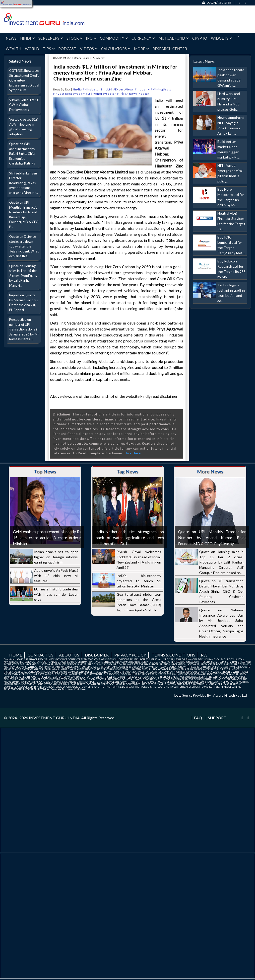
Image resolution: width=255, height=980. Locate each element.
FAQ (198, 718)
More (141, 49)
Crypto (200, 38)
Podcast (67, 49)
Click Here (132, 453)
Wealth (13, 49)
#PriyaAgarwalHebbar (133, 94)
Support (217, 718)
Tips (49, 49)
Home (16, 655)
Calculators (116, 49)
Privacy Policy (130, 655)
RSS (204, 655)
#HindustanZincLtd (98, 89)
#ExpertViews (124, 89)
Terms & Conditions (173, 655)
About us (69, 655)
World (32, 49)
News (11, 38)
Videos (89, 49)
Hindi (27, 38)
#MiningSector (162, 89)
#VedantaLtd (83, 94)
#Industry (142, 89)
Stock (74, 38)
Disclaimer (97, 655)
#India (77, 89)
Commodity (114, 38)
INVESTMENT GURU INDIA (54, 718)
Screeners (51, 38)
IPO (91, 38)
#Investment (63, 94)
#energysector (105, 94)
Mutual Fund (173, 38)
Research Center (170, 49)
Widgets (221, 38)
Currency (143, 38)
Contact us (40, 655)
